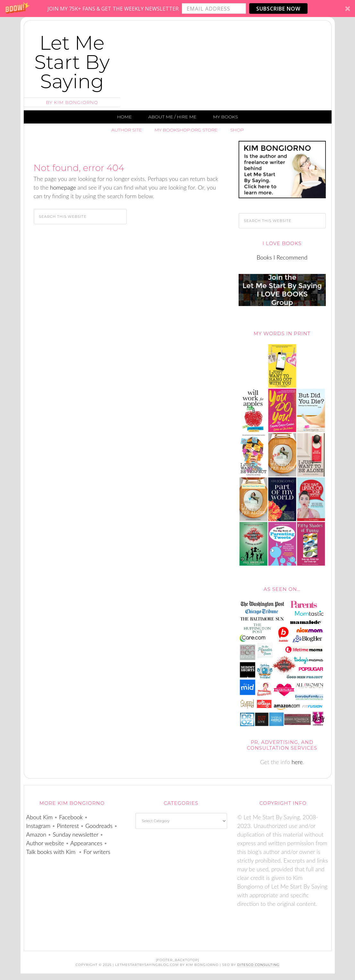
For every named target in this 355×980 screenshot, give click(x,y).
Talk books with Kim (52, 852)
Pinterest (68, 826)
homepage (63, 187)
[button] (177, 9)
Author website (45, 843)
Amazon (36, 834)
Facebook (71, 817)
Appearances (86, 843)
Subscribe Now (278, 9)
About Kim (40, 817)
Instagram (38, 826)
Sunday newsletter (75, 834)
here (297, 762)
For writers (96, 852)
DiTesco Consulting (258, 965)
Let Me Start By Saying (72, 62)
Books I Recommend (282, 257)
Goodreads (99, 826)
